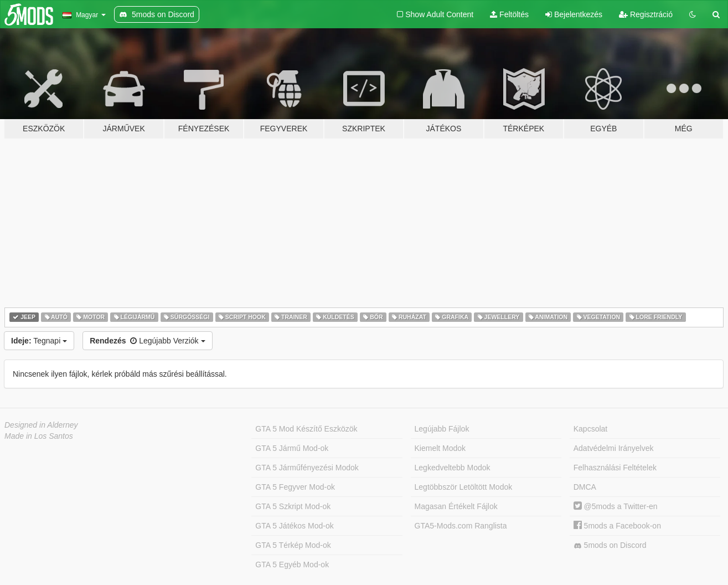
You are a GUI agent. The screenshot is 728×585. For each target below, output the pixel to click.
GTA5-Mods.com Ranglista (461, 526)
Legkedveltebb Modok (453, 468)
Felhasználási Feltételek (615, 468)
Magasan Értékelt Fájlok (456, 506)
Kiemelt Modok (440, 448)
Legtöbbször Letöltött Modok (464, 487)
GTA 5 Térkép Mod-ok (293, 545)
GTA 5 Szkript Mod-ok (293, 506)
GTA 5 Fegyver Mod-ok (295, 487)
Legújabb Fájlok (442, 429)
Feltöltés (509, 14)
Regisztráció (646, 14)
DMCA (585, 487)
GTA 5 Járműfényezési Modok (307, 468)
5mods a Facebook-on (617, 526)
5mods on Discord (610, 545)
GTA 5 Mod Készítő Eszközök (306, 429)
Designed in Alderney (41, 425)
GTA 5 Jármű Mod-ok (292, 448)
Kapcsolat (590, 429)
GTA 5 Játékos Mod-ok (294, 526)
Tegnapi (39, 341)
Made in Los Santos (39, 436)
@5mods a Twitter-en (616, 506)
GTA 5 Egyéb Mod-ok (292, 565)
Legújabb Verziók (147, 341)
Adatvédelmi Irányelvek (614, 448)
